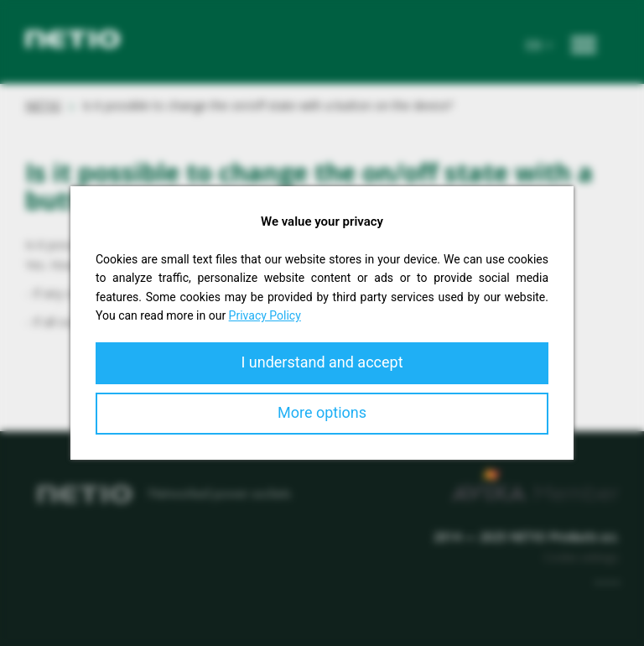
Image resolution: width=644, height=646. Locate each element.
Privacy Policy (265, 315)
